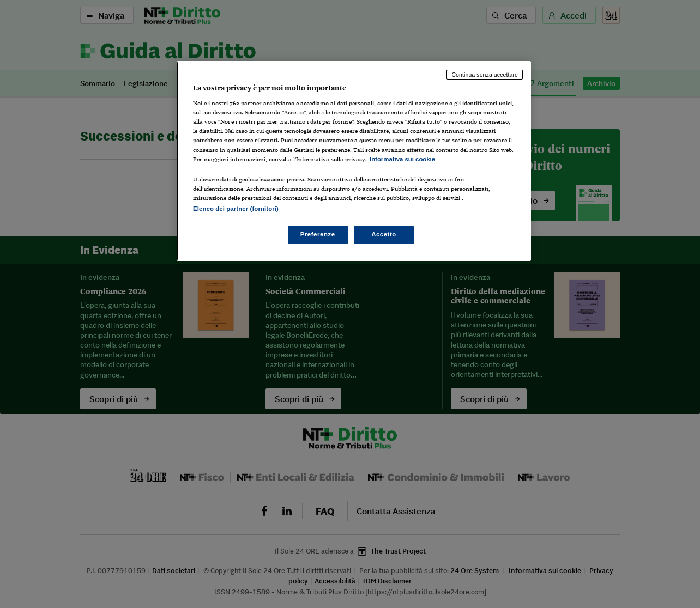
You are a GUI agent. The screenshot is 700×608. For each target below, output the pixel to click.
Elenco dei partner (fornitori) (236, 209)
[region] (354, 161)
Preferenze (318, 234)
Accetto (384, 234)
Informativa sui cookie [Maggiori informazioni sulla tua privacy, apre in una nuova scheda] (402, 159)
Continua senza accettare (485, 75)
